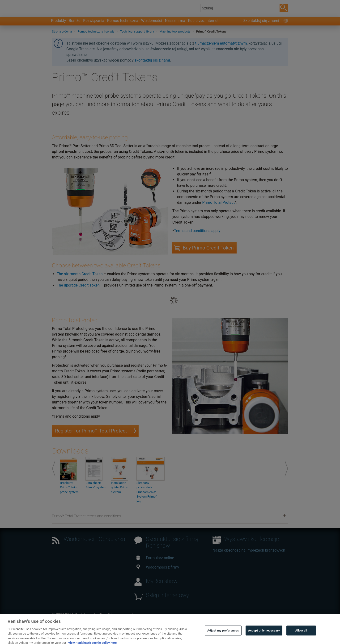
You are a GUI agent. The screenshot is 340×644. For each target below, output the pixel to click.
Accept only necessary (264, 637)
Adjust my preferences (223, 637)
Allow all (301, 637)
